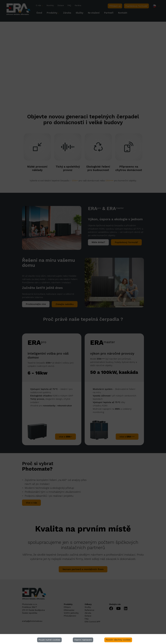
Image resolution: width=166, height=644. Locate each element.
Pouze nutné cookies (49, 640)
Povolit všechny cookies (118, 640)
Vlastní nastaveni (83, 640)
